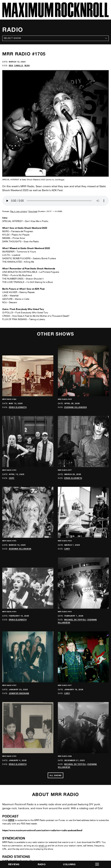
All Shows (55, 727)
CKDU (6, 823)
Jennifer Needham (19, 693)
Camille (19, 65)
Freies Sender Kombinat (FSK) (18, 853)
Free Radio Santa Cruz (14, 833)
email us (43, 798)
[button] (97, 864)
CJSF (5, 813)
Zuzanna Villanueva (76, 407)
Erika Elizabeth (18, 407)
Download (33, 211)
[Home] (55, 16)
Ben (11, 65)
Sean (27, 65)
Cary (12, 478)
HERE (11, 772)
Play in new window (19, 211)
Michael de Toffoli (75, 620)
